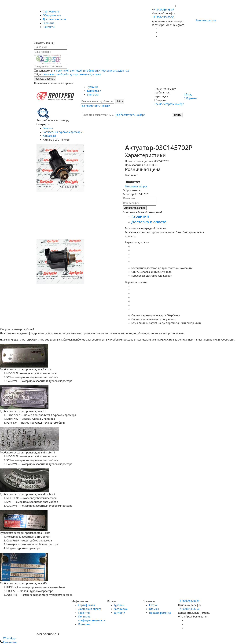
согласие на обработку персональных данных (73, 74)
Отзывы (154, 609)
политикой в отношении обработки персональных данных (92, 71)
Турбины (93, 87)
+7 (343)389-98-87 (189, 601)
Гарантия (49, 23)
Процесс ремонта (160, 613)
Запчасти (93, 95)
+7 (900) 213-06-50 (163, 6)
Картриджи (94, 91)
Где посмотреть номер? (95, 106)
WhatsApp (8, 638)
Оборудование (52, 15)
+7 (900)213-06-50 (189, 609)
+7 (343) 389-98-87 (163, 10)
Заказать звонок (204, 20)
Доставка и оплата (54, 19)
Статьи (153, 605)
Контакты (49, 27)
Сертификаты (51, 11)
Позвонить (8, 642)
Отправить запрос (136, 186)
